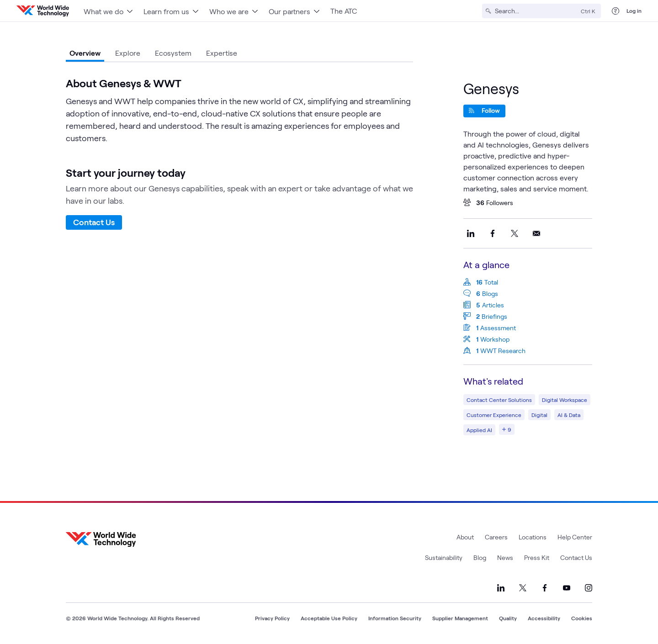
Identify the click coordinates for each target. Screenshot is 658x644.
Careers (496, 537)
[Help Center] (616, 11)
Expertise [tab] (222, 53)
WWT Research (503, 351)
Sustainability (444, 557)
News (505, 557)
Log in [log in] (634, 11)
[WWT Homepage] (43, 11)
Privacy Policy (272, 618)
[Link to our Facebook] (545, 588)
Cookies (582, 618)
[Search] (536, 11)
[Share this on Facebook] (493, 233)
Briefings (494, 316)
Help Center (575, 537)
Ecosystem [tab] (173, 53)
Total (491, 282)
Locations (533, 537)
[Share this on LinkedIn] (471, 233)
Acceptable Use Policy (329, 618)
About (465, 537)
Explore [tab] (128, 53)
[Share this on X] (515, 233)
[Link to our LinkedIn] (501, 588)
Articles (493, 305)
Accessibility (544, 618)
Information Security (395, 618)
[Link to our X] (523, 588)
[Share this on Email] (536, 233)
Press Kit (537, 557)
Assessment (498, 328)
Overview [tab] (85, 53)
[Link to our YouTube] (567, 588)
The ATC (344, 11)
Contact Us (94, 222)
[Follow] (484, 111)
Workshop (495, 339)
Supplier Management (460, 618)
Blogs (490, 293)
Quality (508, 618)
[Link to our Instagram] (589, 588)
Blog (480, 557)
